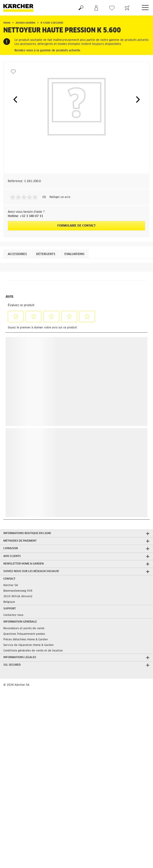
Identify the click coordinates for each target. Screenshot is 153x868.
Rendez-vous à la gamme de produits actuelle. (48, 51)
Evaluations (74, 254)
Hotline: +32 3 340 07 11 (25, 216)
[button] (15, 99)
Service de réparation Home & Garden (28, 645)
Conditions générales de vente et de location (33, 651)
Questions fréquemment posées (24, 634)
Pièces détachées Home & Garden (26, 640)
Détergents (46, 254)
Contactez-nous (13, 615)
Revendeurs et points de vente (24, 629)
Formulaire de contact (76, 226)
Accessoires (17, 254)
